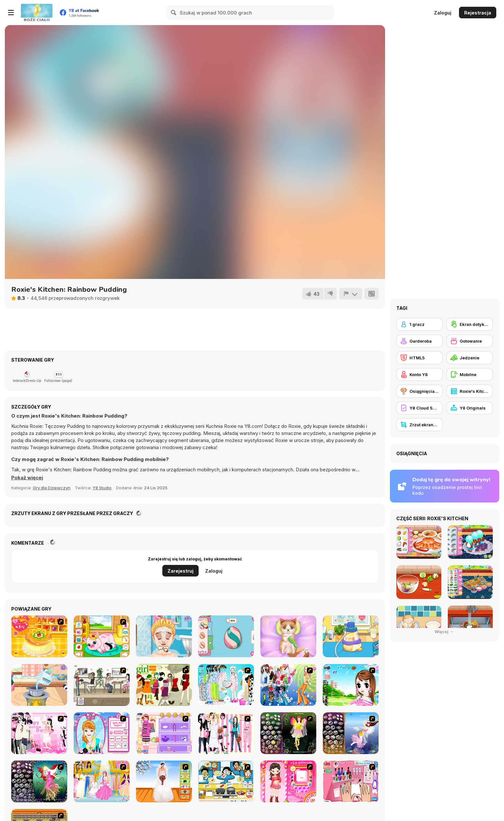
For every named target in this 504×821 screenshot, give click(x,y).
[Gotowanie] (470, 341)
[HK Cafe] (226, 781)
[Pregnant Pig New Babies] (102, 636)
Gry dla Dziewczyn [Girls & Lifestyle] (52, 488)
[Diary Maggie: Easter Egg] (226, 636)
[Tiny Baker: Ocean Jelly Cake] (39, 685)
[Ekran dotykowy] (470, 324)
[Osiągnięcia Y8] (419, 391)
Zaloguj (443, 13)
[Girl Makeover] (164, 733)
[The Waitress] (102, 685)
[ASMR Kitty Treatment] (288, 636)
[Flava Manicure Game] (351, 781)
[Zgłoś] (351, 294)
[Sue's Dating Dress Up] (288, 781)
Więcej (445, 632)
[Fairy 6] (39, 781)
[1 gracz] (419, 324)
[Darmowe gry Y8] (37, 13)
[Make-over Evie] (102, 733)
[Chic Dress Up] (226, 733)
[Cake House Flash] (39, 636)
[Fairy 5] (288, 733)
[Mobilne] (470, 374)
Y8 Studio (102, 488)
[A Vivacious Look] (351, 685)
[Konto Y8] (419, 374)
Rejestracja (478, 13)
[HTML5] (419, 358)
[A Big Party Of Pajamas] (226, 685)
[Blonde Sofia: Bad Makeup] (164, 636)
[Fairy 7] (351, 733)
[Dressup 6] (102, 781)
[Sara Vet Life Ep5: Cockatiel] (351, 636)
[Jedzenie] (470, 358)
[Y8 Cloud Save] (419, 408)
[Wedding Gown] (164, 781)
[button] (27, 478)
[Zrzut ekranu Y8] (419, 425)
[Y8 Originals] (470, 408)
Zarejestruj (180, 571)
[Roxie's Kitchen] (470, 391)
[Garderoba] (419, 341)
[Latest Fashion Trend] (288, 685)
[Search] (174, 13)
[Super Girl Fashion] (164, 685)
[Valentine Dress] (39, 733)
